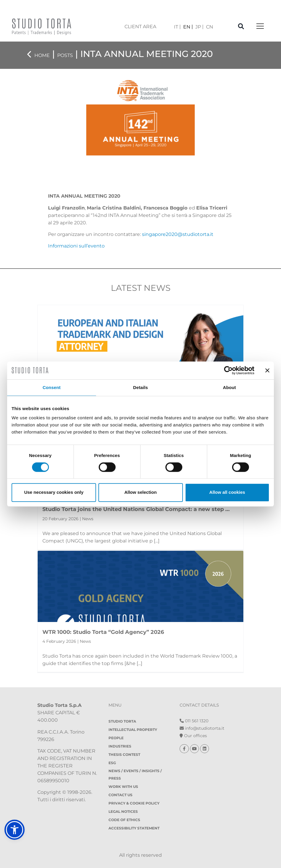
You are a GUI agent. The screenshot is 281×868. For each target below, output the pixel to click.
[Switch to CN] (210, 27)
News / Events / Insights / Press (135, 775)
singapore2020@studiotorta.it (178, 234)
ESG (112, 763)
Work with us (123, 787)
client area (140, 27)
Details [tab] (140, 387)
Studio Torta (122, 721)
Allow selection (140, 492)
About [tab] (229, 387)
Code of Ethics (124, 820)
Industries (120, 746)
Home (42, 55)
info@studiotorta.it (202, 728)
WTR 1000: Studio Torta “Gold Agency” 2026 (103, 632)
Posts (65, 55)
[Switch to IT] (177, 27)
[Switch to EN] (188, 27)
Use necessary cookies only (54, 492)
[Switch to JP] (199, 27)
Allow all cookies (227, 492)
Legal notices (123, 811)
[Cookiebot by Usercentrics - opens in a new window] (228, 370)
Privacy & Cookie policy (134, 803)
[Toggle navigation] (260, 27)
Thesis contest (124, 754)
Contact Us (120, 795)
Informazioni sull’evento (76, 246)
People (116, 738)
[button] (15, 830)
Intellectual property (133, 730)
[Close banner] (267, 370)
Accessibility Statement (134, 828)
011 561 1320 (194, 721)
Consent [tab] (52, 387)
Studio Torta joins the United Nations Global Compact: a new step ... (136, 509)
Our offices (193, 736)
